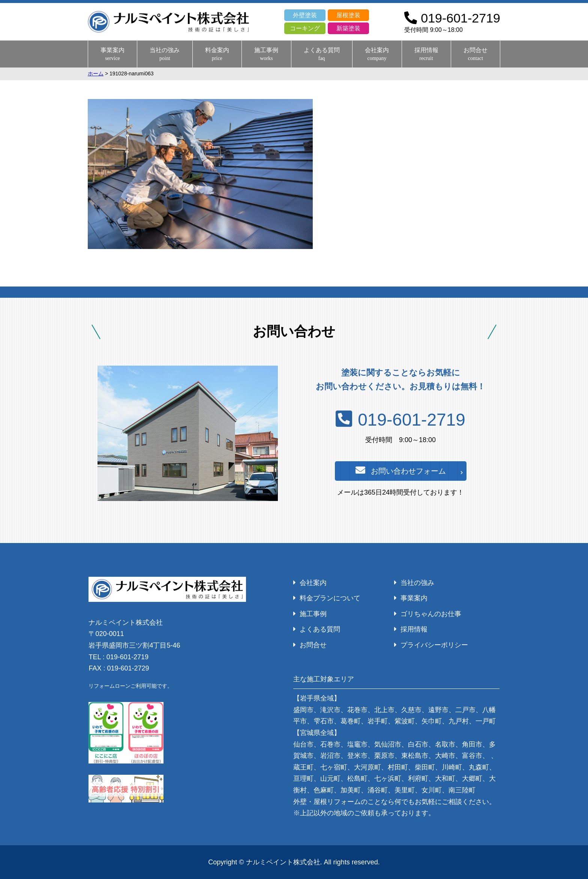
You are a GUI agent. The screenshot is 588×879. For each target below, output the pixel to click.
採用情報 (426, 54)
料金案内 (217, 54)
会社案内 (377, 54)
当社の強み (165, 54)
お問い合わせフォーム (401, 470)
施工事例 (266, 54)
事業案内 (112, 54)
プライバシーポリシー (434, 645)
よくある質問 (322, 54)
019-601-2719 (400, 420)
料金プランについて (330, 598)
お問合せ (475, 54)
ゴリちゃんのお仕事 (431, 614)
